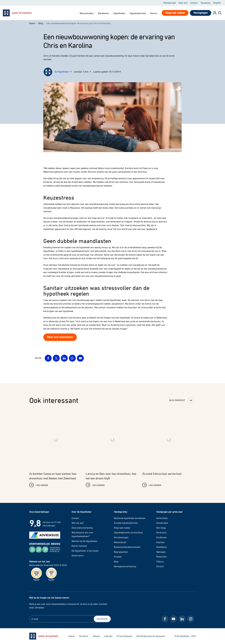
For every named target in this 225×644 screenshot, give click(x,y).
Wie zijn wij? (78, 523)
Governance (78, 555)
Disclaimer (84, 636)
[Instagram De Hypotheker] (191, 619)
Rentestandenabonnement (127, 547)
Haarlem (160, 542)
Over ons (183, 3)
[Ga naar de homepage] (44, 636)
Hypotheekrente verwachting (128, 532)
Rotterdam (162, 557)
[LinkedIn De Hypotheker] (182, 619)
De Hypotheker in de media (85, 551)
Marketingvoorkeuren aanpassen (151, 636)
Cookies (71, 636)
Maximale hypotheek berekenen (130, 518)
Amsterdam (162, 523)
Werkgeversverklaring (125, 566)
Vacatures (206, 3)
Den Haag (161, 528)
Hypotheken (121, 13)
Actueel (118, 557)
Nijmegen (161, 552)
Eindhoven (162, 537)
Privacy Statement (124, 636)
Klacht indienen (79, 546)
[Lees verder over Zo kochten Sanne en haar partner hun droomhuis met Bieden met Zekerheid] (56, 449)
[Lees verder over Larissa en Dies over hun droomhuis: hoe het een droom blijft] (113, 449)
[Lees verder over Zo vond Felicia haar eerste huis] (169, 449)
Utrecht (160, 566)
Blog (116, 561)
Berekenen (105, 13)
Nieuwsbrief (120, 542)
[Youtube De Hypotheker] (173, 619)
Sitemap (96, 636)
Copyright (108, 636)
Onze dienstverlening (82, 528)
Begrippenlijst (121, 552)
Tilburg (160, 561)
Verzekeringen (121, 537)
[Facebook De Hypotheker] (165, 619)
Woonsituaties (88, 13)
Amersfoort (162, 518)
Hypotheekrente (139, 13)
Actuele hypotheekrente (126, 523)
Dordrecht (161, 532)
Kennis (155, 13)
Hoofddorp (162, 547)
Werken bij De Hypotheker (85, 541)
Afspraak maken (122, 528)
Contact (194, 3)
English (217, 3)
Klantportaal (170, 3)
